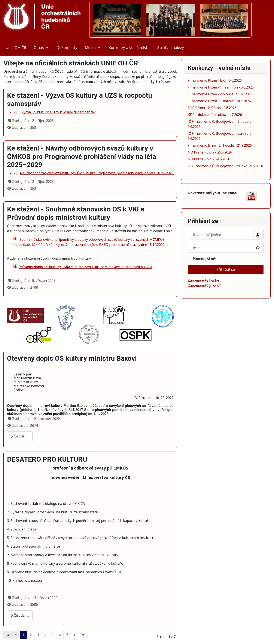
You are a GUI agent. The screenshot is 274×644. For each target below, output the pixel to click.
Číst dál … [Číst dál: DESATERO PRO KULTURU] (20, 615)
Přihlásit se (226, 269)
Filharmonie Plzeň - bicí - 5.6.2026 (215, 80)
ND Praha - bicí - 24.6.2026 (209, 159)
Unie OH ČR (16, 47)
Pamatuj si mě (204, 259)
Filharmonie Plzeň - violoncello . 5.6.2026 (220, 94)
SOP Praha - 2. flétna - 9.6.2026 (212, 108)
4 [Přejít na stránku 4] (45, 635)
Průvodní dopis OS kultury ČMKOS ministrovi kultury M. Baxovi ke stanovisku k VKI (85, 267)
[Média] (98, 47)
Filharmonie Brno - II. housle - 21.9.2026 (220, 145)
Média (90, 47)
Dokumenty (67, 47)
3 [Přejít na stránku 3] (38, 635)
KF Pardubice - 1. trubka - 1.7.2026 (215, 115)
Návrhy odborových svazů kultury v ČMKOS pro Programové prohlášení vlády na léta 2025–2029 (97, 173)
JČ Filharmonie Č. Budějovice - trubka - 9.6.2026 (225, 166)
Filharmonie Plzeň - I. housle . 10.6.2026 (219, 101)
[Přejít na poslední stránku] (83, 635)
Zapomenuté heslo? (204, 280)
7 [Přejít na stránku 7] (67, 635)
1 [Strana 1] (23, 635)
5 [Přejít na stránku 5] (53, 635)
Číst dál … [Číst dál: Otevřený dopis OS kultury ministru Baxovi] (20, 436)
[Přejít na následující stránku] (74, 635)
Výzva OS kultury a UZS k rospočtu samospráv (59, 112)
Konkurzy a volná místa (129, 47)
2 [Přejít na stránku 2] (31, 635)
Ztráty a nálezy (171, 47)
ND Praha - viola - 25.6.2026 (210, 152)
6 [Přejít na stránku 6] (60, 635)
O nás (39, 47)
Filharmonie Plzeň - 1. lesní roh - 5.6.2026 (221, 87)
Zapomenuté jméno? (204, 285)
